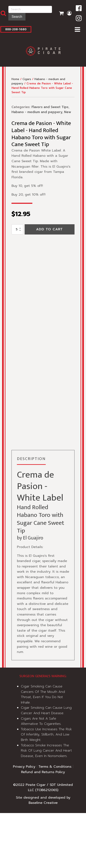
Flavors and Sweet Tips (50, 107)
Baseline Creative (43, 803)
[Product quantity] (17, 229)
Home (15, 79)
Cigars (27, 79)
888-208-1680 (16, 29)
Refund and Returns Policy (43, 772)
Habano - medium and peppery (37, 112)
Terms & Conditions (55, 767)
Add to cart (49, 229)
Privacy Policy (24, 767)
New (68, 112)
